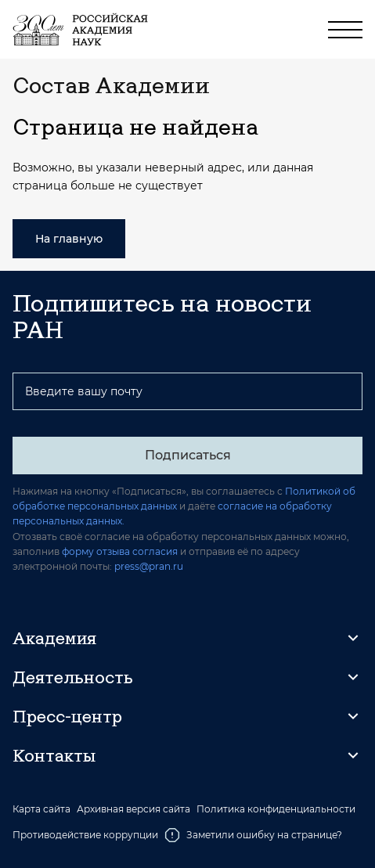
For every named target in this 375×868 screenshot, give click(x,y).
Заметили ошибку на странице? (253, 835)
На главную (69, 239)
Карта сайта (41, 809)
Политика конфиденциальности (276, 809)
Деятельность (73, 677)
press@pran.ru (149, 566)
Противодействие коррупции (85, 835)
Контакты (54, 755)
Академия (54, 638)
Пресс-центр (67, 716)
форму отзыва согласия (120, 551)
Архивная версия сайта (133, 809)
